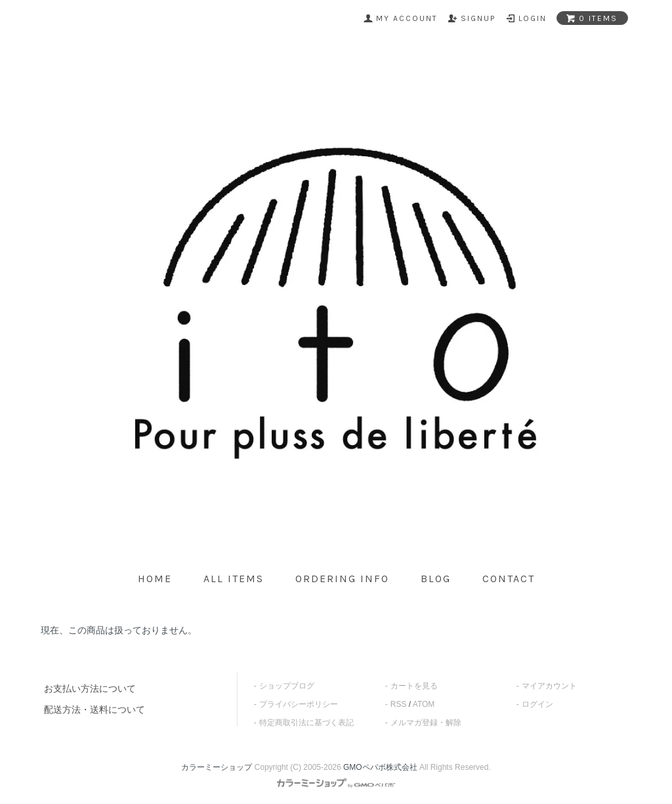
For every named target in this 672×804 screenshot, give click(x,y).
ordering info (342, 579)
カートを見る (414, 686)
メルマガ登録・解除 (426, 723)
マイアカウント (549, 686)
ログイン (537, 704)
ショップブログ (287, 686)
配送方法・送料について (94, 709)
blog (436, 579)
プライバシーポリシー (299, 704)
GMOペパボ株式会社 (380, 767)
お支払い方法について (90, 688)
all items (234, 579)
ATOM (424, 704)
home (155, 579)
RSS (399, 704)
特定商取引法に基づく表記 (306, 723)
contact (509, 579)
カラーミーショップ (217, 767)
